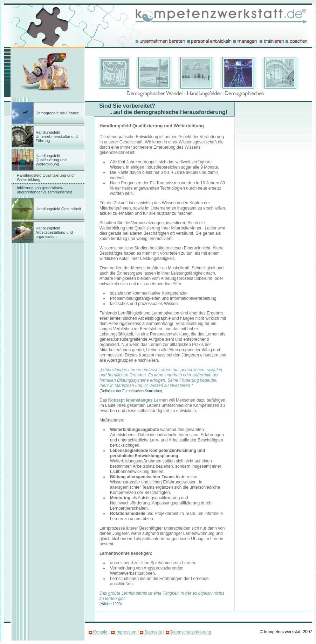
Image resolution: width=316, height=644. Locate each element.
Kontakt (100, 632)
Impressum (127, 632)
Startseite (153, 632)
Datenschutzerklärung (191, 632)
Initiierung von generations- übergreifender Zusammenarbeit (44, 190)
